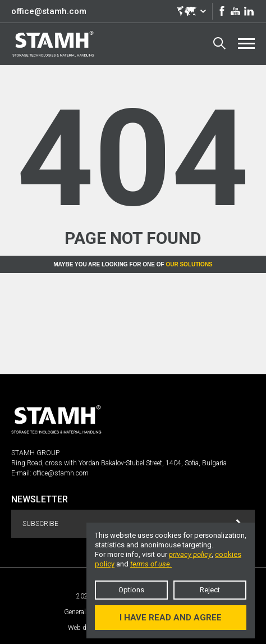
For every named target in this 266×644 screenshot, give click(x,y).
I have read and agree (171, 618)
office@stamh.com (49, 11)
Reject (210, 590)
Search (219, 43)
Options (131, 590)
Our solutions (189, 264)
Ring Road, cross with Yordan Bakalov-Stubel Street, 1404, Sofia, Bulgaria (119, 463)
